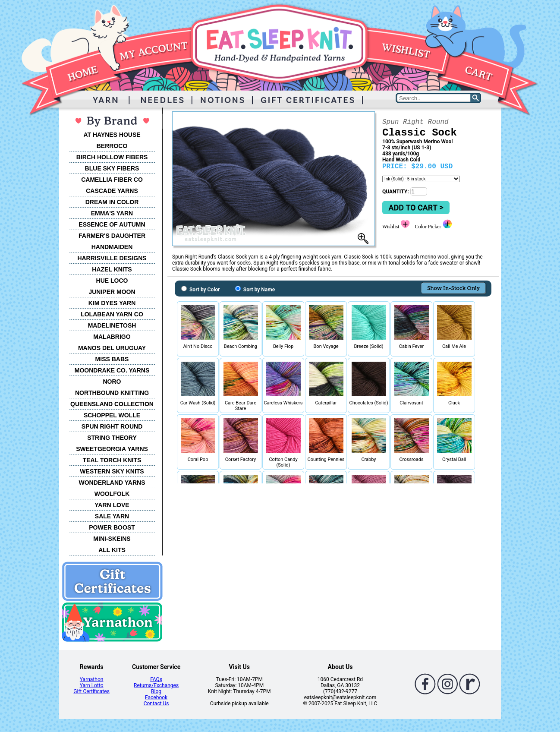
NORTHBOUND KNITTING (112, 393)
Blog (156, 691)
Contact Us (156, 704)
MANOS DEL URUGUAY (112, 348)
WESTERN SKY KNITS (112, 471)
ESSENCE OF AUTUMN (112, 224)
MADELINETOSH (112, 325)
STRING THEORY (112, 438)
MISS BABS (112, 359)
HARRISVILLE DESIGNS (112, 258)
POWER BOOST (112, 527)
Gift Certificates (91, 691)
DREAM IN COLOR (112, 202)
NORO (112, 382)
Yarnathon (92, 679)
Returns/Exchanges (156, 685)
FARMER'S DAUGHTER (112, 236)
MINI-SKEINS (112, 539)
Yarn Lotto (92, 685)
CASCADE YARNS (112, 191)
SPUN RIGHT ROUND (112, 426)
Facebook (156, 697)
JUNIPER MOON (112, 292)
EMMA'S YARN (112, 213)
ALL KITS (112, 550)
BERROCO (112, 146)
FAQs (156, 679)
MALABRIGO (112, 337)
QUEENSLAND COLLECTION (112, 404)
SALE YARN (112, 516)
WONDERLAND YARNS (112, 483)
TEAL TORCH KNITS (112, 460)
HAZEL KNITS (112, 269)
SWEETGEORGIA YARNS (112, 449)
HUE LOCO (112, 281)
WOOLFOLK (112, 494)
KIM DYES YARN (112, 303)
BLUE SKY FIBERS (112, 168)
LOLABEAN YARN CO (112, 314)
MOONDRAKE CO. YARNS (112, 370)
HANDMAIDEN (112, 247)
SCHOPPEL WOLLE (112, 415)
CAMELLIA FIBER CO (112, 180)
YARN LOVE (112, 505)
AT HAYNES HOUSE (112, 135)
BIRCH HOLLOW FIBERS (112, 157)
